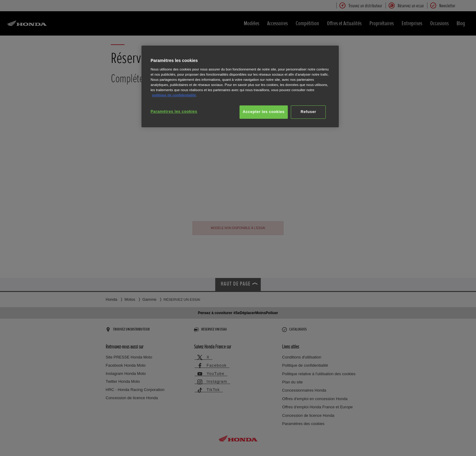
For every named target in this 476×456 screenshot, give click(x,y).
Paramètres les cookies (174, 111)
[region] (240, 86)
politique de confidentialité (174, 95)
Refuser (308, 112)
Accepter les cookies (264, 112)
